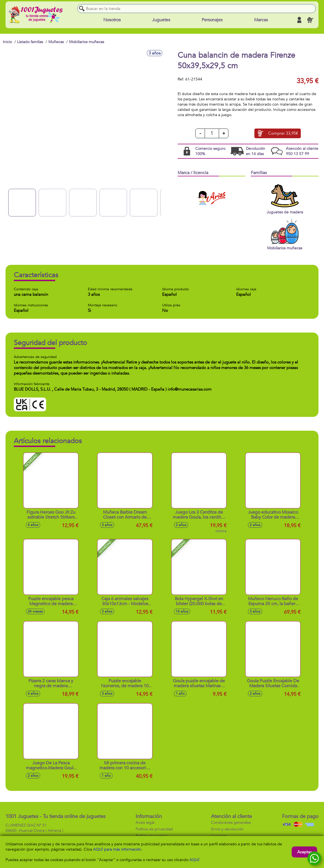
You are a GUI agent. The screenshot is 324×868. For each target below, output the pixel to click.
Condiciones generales (231, 823)
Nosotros (112, 20)
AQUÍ (194, 860)
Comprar (283, 134)
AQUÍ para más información (117, 849)
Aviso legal (145, 823)
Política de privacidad (154, 829)
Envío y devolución (227, 829)
